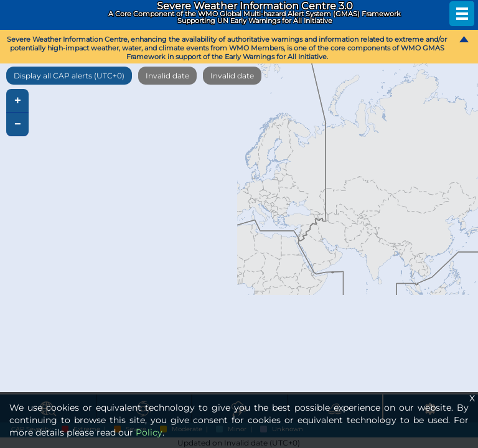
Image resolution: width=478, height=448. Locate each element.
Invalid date (167, 76)
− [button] (18, 124)
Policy (149, 432)
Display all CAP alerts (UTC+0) (69, 76)
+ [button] (18, 101)
